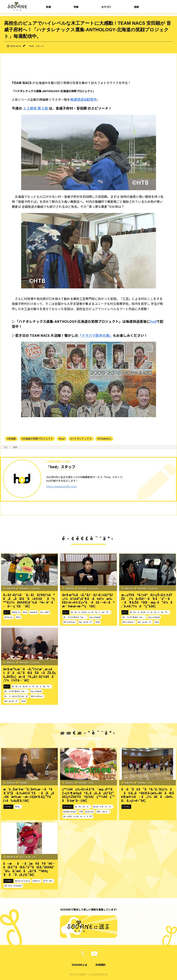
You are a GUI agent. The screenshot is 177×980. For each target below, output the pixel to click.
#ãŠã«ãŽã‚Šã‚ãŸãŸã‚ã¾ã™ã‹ (91, 612)
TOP (6, 447)
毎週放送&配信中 (83, 99)
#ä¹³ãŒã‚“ (48, 881)
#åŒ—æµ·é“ (103, 812)
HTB (81, 812)
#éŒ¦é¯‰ (16, 612)
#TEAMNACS (104, 439)
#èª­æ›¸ (18, 807)
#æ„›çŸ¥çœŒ (95, 617)
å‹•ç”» (7, 612)
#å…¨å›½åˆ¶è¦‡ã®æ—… (75, 617)
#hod (62, 439)
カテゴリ (106, 7)
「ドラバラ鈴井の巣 (94, 335)
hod (153, 321)
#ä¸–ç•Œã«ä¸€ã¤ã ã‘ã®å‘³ (78, 816)
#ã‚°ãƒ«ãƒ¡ (9, 617)
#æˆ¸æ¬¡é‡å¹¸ (86, 622)
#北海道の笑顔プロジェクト (37, 439)
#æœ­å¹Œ (34, 612)
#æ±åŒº (45, 612)
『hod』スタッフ (36, 46)
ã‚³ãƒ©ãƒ (8, 807)
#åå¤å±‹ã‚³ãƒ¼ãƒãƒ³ (16, 696)
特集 (76, 7)
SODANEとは (79, 965)
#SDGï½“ (37, 881)
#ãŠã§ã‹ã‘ (83, 807)
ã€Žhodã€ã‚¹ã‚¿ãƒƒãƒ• (30, 588)
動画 (15, 447)
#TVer (18, 617)
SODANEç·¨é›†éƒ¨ (86, 783)
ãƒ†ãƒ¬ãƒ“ (68, 807)
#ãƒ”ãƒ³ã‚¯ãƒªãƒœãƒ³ (13, 886)
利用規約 (101, 965)
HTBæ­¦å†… (24, 783)
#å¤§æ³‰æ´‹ (70, 622)
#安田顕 (11, 439)
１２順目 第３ (34, 108)
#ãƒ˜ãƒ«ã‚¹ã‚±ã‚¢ (22, 881)
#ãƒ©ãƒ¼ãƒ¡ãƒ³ (70, 812)
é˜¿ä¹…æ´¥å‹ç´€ (27, 857)
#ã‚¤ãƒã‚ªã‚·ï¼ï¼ (103, 807)
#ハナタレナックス (81, 439)
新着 (49, 7)
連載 (136, 7)
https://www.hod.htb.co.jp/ (62, 486)
